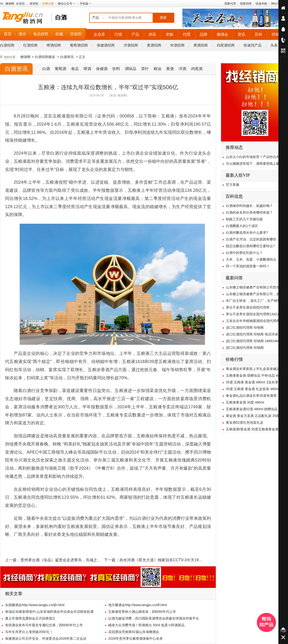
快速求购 (261, 4)
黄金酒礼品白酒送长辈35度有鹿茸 (251, 396)
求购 (169, 34)
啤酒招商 (54, 45)
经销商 (277, 34)
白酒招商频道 (45, 57)
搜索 (163, 18)
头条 (274, 45)
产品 (135, 34)
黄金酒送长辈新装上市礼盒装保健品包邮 (256, 369)
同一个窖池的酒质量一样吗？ (248, 266)
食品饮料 (41, 34)
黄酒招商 (154, 45)
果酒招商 (201, 45)
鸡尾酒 (197, 69)
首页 (8, 34)
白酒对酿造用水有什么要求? (247, 233)
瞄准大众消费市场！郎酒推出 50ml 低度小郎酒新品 (146, 625)
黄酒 (170, 69)
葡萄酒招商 (79, 45)
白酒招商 (7, 45)
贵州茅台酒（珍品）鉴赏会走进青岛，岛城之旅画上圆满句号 (72, 560)
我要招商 (246, 4)
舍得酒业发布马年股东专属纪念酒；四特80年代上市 (44, 625)
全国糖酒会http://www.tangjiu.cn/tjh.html (35, 605)
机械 (59, 34)
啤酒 (87, 69)
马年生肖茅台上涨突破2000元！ (29, 632)
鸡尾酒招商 (226, 45)
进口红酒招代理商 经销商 (245, 328)
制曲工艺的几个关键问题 (244, 219)
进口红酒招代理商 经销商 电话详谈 (252, 334)
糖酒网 (10, 4)
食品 (75, 69)
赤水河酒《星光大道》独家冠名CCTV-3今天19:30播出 (165, 560)
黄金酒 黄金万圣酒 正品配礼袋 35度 (253, 416)
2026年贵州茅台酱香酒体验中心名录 (135, 638)
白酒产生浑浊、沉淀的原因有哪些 (251, 239)
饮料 (116, 69)
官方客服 (233, 185)
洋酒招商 (131, 45)
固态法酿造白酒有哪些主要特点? (250, 246)
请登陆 (34, 4)
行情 (118, 34)
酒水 (22, 34)
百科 (258, 34)
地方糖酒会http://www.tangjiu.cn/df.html (138, 605)
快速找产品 (253, 45)
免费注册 (48, 4)
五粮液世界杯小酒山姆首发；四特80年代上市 (142, 612)
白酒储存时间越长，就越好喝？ (249, 206)
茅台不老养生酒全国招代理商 (248, 307)
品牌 (204, 34)
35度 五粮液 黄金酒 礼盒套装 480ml (253, 389)
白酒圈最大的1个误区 (242, 226)
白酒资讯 (67, 57)
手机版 (86, 4)
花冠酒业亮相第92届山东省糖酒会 (134, 632)
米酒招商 (177, 45)
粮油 (157, 69)
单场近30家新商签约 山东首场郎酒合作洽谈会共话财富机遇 (49, 612)
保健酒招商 (106, 45)
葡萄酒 (60, 69)
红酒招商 (30, 45)
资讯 (241, 34)
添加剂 (76, 34)
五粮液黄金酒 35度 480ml (245, 402)
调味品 (131, 69)
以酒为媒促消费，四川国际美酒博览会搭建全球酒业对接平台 (154, 618)
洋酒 (182, 69)
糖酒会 (222, 34)
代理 (186, 34)
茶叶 (145, 69)
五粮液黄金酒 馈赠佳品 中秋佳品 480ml (255, 375)
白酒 (46, 69)
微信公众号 (67, 4)
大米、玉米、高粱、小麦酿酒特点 (251, 259)
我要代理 (230, 4)
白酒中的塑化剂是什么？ (244, 253)
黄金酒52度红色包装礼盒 (245, 422)
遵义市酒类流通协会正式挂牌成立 (30, 618)
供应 (152, 34)
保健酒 (102, 69)
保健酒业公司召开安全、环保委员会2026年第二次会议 (46, 638)
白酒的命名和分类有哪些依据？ (249, 212)
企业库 (99, 34)
